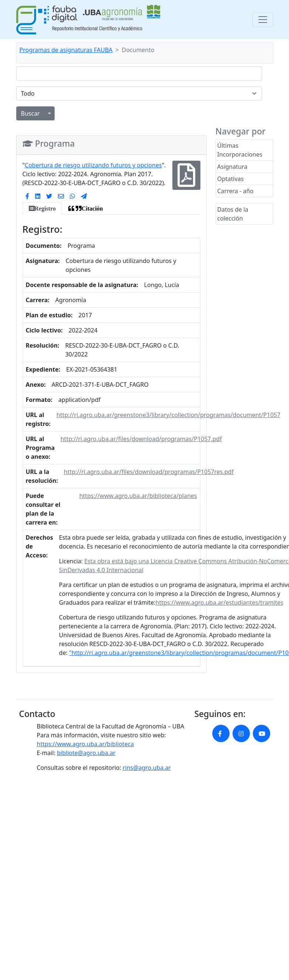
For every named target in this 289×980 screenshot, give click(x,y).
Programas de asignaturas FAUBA (66, 50)
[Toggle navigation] (263, 20)
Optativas (231, 179)
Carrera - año (235, 191)
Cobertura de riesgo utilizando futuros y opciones (93, 165)
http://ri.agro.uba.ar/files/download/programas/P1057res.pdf (149, 472)
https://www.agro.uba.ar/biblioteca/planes (138, 496)
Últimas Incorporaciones (240, 150)
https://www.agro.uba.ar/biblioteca (85, 744)
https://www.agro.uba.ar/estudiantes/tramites (219, 602)
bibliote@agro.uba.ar (86, 753)
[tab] (42, 208)
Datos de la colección (233, 214)
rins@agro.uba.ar (147, 768)
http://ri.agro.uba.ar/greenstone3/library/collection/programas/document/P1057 (168, 415)
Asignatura (233, 167)
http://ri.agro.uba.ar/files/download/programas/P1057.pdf (141, 439)
